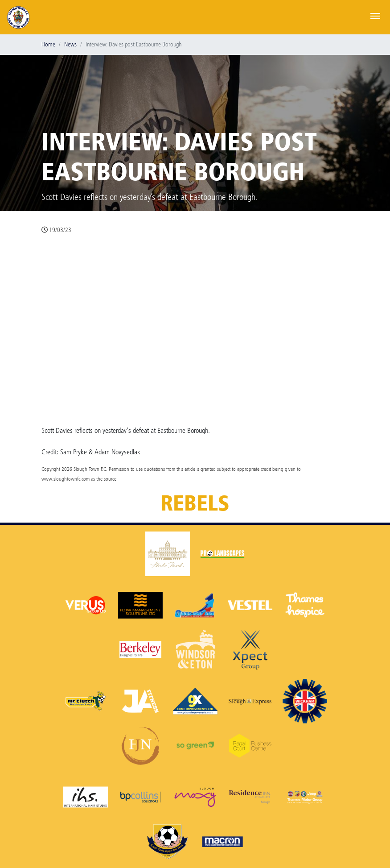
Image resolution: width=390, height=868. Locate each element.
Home (48, 44)
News (70, 44)
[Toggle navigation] (375, 15)
